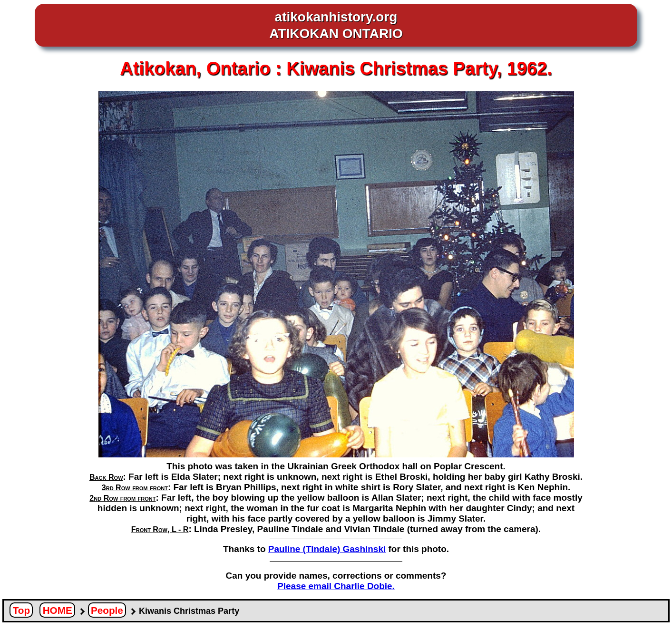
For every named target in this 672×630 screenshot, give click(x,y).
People (107, 610)
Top (21, 610)
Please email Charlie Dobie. (336, 586)
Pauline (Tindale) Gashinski (327, 549)
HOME (58, 610)
